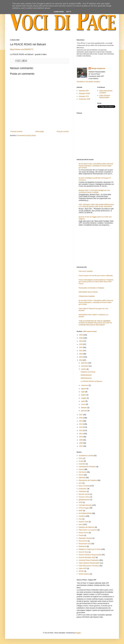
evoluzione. (83, 489)
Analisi (81, 461)
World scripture (84, 574)
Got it (69, 12)
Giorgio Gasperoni (98, 68)
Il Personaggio (84, 508)
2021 (81, 351)
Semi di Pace (83, 552)
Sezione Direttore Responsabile (90, 555)
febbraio (84, 408)
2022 (81, 347)
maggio (84, 398)
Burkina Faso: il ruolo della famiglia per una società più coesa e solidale (94, 191)
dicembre (85, 363)
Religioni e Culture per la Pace (90, 549)
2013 (81, 427)
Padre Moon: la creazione (88, 530)
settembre (85, 385)
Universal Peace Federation (89, 560)
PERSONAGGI (86, 375)
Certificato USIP (84, 99)
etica (80, 483)
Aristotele (82, 464)
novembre (85, 366)
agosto (84, 389)
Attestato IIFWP (84, 93)
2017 (81, 415)
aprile (83, 401)
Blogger (78, 633)
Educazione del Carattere (88, 480)
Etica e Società (84, 486)
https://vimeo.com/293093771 (22, 49)
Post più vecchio (63, 131)
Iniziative (82, 516)
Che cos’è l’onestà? (86, 271)
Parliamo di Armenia (88, 372)
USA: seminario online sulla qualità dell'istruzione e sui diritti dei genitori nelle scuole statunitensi (96, 205)
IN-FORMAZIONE (85, 513)
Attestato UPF (84, 91)
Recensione (83, 541)
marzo (84, 404)
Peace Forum (83, 533)
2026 (81, 335)
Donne (81, 475)
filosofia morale (84, 494)
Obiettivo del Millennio (87, 527)
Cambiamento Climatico (87, 467)
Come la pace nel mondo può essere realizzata (96, 276)
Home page (40, 131)
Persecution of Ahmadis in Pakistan (91, 288)
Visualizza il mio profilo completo (88, 82)
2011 (81, 434)
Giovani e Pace (84, 497)
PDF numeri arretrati (90, 331)
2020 (81, 354)
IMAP (81, 511)
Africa (81, 458)
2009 (81, 440)
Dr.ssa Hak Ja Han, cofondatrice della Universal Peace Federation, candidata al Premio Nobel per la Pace (96, 166)
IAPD (81, 502)
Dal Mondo (83, 472)
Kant (80, 519)
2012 (81, 430)
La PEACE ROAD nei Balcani (91, 381)
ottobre (84, 369)
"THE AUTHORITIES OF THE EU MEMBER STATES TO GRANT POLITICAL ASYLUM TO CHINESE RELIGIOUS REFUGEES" (95, 323)
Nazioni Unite (83, 522)
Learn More (59, 12)
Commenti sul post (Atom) (27, 135)
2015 (81, 421)
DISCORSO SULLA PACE (88, 292)
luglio (83, 392)
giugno (84, 395)
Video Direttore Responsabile (105, 96)
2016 (81, 418)
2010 (81, 437)
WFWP (81, 571)
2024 (81, 341)
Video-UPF (83, 568)
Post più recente (16, 131)
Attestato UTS (84, 96)
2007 (81, 446)
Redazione (83, 546)
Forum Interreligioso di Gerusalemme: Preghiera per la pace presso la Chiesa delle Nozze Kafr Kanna (96, 282)
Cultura (81, 469)
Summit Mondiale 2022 (87, 557)
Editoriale (82, 478)
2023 (81, 344)
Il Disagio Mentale (85, 505)
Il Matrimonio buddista (87, 296)
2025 (81, 338)
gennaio (84, 411)
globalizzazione (84, 500)
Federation (83, 491)
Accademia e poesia (86, 455)
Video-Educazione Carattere (106, 92)
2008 (81, 443)
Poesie (81, 535)
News (81, 524)
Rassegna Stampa (85, 538)
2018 (81, 360)
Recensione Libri (85, 544)
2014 (81, 424)
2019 (81, 357)
